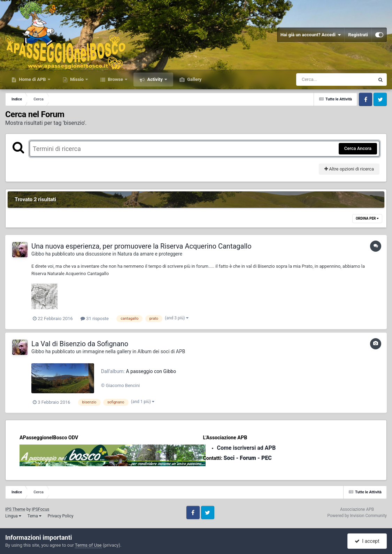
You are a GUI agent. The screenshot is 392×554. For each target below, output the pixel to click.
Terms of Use (88, 545)
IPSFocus (40, 509)
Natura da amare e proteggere (150, 254)
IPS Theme (15, 509)
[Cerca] (320, 79)
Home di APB (32, 79)
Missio (77, 79)
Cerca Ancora (358, 148)
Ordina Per (367, 218)
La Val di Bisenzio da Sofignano (80, 344)
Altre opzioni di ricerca (349, 169)
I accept (367, 541)
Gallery (194, 79)
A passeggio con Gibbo (151, 371)
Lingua (13, 516)
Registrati (358, 35)
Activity (155, 79)
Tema (34, 516)
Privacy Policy (61, 516)
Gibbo (38, 254)
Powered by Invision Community (357, 516)
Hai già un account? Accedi (311, 35)
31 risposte (95, 318)
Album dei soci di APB (162, 351)
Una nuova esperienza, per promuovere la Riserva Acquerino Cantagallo (141, 246)
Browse (115, 79)
